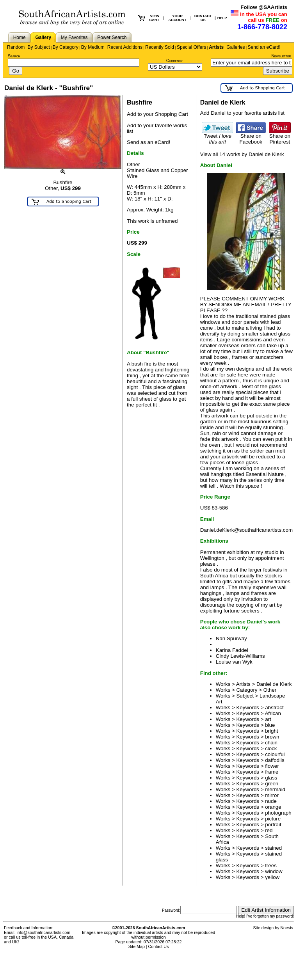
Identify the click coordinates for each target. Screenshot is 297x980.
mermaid (275, 789)
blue (270, 725)
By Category (66, 47)
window (274, 871)
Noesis (287, 928)
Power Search (112, 37)
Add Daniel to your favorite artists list (242, 113)
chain (271, 743)
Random (16, 47)
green (272, 784)
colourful (275, 754)
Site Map (137, 946)
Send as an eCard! (148, 142)
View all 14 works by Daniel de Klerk (242, 154)
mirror (272, 795)
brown (272, 737)
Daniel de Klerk (274, 684)
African (273, 713)
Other (270, 690)
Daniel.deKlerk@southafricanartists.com (246, 530)
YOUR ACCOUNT (177, 18)
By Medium (93, 47)
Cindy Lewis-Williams (240, 656)
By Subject (38, 47)
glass (271, 778)
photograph (278, 813)
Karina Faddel (232, 650)
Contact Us (159, 946)
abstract (274, 707)
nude (271, 801)
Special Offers (191, 47)
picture (273, 819)
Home (20, 37)
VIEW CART (154, 18)
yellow (272, 877)
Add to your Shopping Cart (157, 114)
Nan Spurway (231, 638)
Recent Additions (125, 47)
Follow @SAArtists (264, 7)
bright (271, 731)
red (269, 830)
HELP (222, 18)
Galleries (236, 47)
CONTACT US (203, 18)
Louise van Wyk (234, 662)
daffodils (275, 760)
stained (273, 848)
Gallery (43, 37)
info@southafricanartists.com (44, 932)
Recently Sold (160, 47)
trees (271, 865)
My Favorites (74, 37)
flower (272, 766)
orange (273, 807)
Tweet (217, 137)
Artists (216, 47)
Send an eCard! (264, 47)
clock (271, 748)
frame (272, 772)
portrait (273, 825)
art (268, 719)
